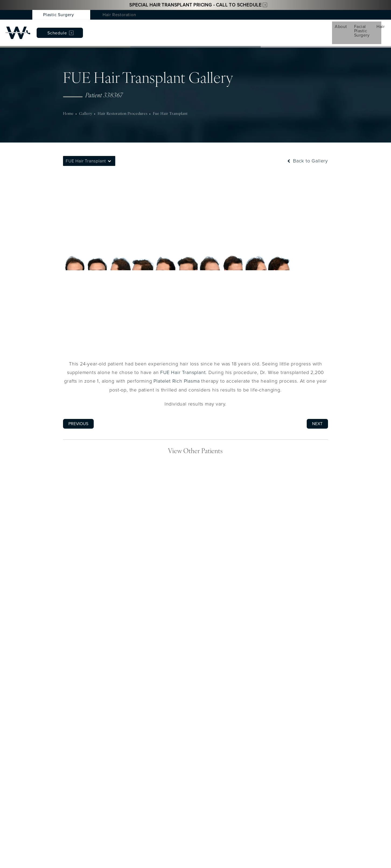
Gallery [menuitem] (217, 28)
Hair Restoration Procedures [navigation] (122, 104)
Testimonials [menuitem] (250, 28)
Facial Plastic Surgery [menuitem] (89, 28)
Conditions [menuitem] (186, 28)
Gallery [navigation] (85, 104)
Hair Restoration (119, 15)
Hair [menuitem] (127, 28)
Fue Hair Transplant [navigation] (170, 104)
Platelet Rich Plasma (177, 372)
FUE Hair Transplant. (184, 363)
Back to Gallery (307, 151)
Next (317, 414)
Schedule (352, 28)
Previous (78, 414)
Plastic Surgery (59, 15)
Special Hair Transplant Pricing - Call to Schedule (195, 5)
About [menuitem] (48, 28)
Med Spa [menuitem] (153, 28)
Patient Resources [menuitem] (292, 28)
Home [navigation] (68, 104)
